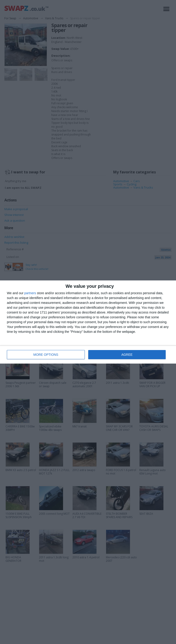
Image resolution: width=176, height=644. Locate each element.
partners (30, 293)
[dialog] (88, 322)
